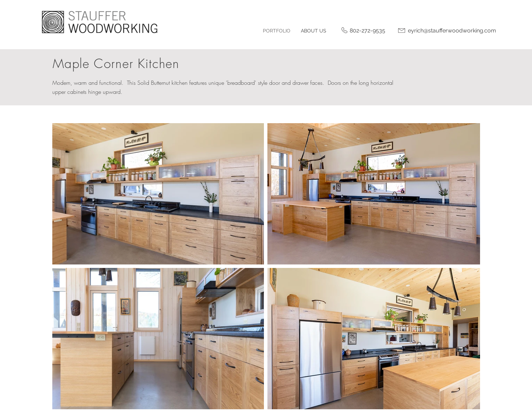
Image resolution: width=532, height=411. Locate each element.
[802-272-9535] (367, 31)
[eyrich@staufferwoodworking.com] (452, 31)
